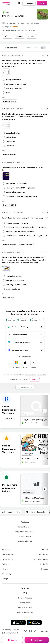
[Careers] (45, 569)
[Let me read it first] (25, 387)
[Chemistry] (7, 574)
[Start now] (37, 640)
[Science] (6, 564)
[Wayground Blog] (41, 559)
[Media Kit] (44, 564)
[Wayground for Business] (25, 532)
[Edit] (8, 36)
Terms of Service (30, 375)
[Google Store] (34, 623)
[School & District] (25, 527)
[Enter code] (29, 3)
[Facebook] (30, 631)
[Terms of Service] (25, 607)
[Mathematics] (8, 555)
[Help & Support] (25, 598)
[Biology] (5, 579)
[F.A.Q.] (25, 593)
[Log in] (42, 3)
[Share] (20, 36)
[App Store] (18, 623)
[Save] (31, 36)
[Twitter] (26, 631)
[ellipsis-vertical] (40, 36)
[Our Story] (44, 555)
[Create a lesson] (25, 541)
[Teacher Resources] (25, 612)
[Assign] (12, 640)
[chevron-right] (45, 411)
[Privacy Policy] (25, 603)
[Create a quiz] (25, 536)
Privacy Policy (42, 375)
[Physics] (5, 569)
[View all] (8, 419)
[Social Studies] (8, 559)
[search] (19, 3)
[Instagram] (35, 631)
